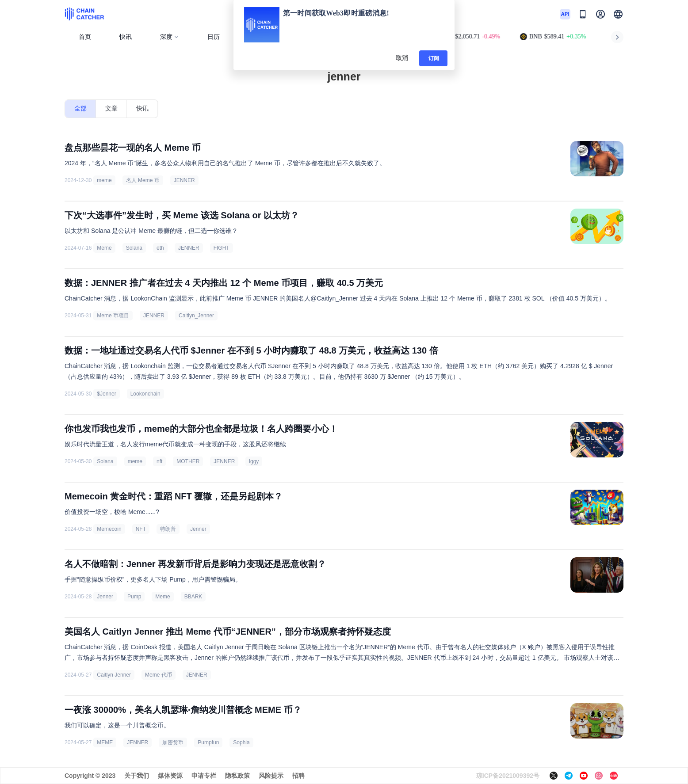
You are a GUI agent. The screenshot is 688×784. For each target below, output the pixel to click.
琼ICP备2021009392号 (508, 776)
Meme (104, 248)
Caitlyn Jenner (114, 675)
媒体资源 (170, 776)
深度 (170, 37)
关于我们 (137, 776)
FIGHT (222, 248)
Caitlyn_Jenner (196, 316)
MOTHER (188, 461)
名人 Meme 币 (143, 180)
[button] (618, 14)
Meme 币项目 (113, 316)
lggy (254, 461)
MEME (105, 742)
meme (104, 180)
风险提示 (271, 776)
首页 (85, 37)
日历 (214, 37)
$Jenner (106, 394)
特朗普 (168, 529)
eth (160, 248)
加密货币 (173, 742)
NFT (141, 529)
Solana (134, 248)
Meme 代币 (159, 675)
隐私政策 (237, 776)
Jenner (198, 529)
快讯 (126, 37)
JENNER (184, 180)
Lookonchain (145, 394)
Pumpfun (208, 742)
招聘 (298, 776)
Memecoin (109, 529)
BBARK (193, 597)
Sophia (241, 742)
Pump (134, 597)
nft (159, 461)
